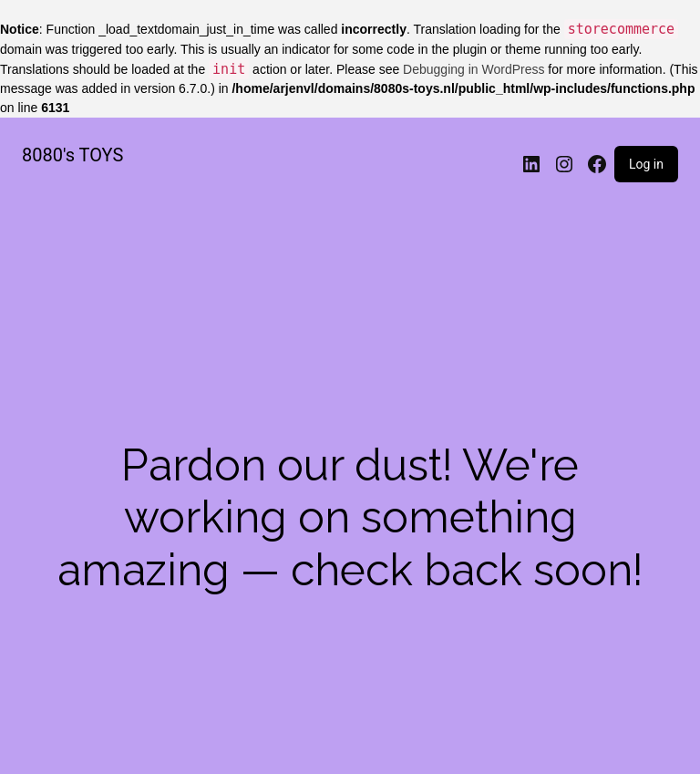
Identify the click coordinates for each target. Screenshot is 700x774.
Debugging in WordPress (474, 69)
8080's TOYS (72, 155)
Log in (646, 164)
